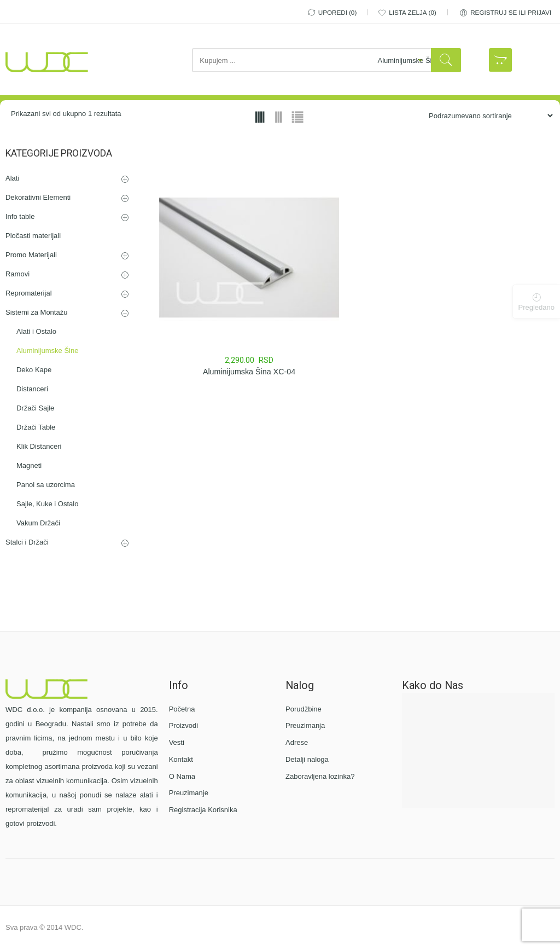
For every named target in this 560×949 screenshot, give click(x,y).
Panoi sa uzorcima (46, 485)
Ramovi (17, 274)
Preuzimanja (305, 725)
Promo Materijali (31, 255)
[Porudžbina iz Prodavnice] (486, 116)
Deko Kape (34, 370)
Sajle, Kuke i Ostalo (47, 504)
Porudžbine (304, 709)
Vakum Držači (38, 523)
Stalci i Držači (27, 542)
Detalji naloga (307, 759)
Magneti (29, 465)
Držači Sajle (35, 408)
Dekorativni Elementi (38, 197)
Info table (20, 216)
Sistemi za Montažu (36, 312)
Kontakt (181, 759)
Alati (12, 178)
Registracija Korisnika (203, 810)
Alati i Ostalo (36, 331)
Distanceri (32, 389)
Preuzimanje (189, 793)
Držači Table (36, 427)
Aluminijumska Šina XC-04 (249, 372)
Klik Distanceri (39, 446)
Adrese (297, 742)
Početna (182, 709)
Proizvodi (183, 725)
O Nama (182, 776)
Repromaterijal (29, 293)
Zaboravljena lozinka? (320, 776)
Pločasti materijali (33, 236)
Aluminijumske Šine (47, 351)
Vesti (177, 742)
